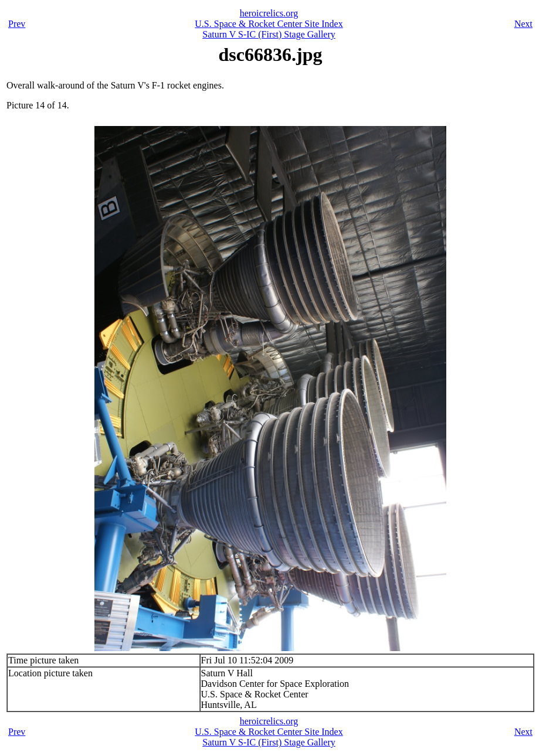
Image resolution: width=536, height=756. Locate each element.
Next (523, 24)
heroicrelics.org (269, 13)
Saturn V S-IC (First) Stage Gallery (269, 34)
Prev (17, 24)
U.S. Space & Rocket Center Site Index (269, 24)
